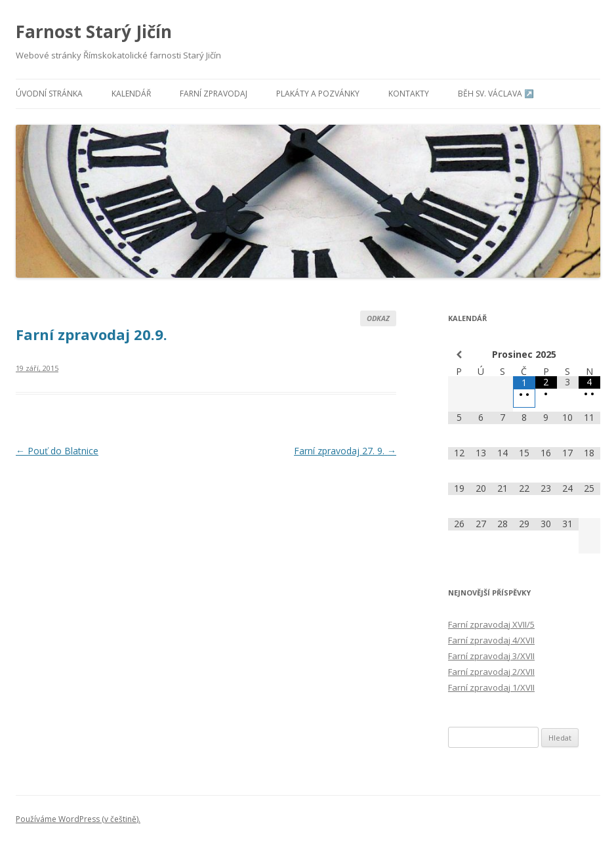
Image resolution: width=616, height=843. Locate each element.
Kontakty (409, 94)
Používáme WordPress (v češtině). (78, 819)
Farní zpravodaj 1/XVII (491, 687)
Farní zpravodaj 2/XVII (491, 672)
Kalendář (131, 94)
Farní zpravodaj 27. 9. (345, 451)
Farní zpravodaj (214, 94)
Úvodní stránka (49, 94)
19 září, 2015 (37, 368)
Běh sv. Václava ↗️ (496, 94)
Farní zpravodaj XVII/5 (491, 624)
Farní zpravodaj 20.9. (92, 334)
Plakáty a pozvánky (318, 94)
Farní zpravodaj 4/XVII (491, 640)
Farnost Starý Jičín (94, 32)
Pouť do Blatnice (57, 451)
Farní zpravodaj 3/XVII (491, 656)
